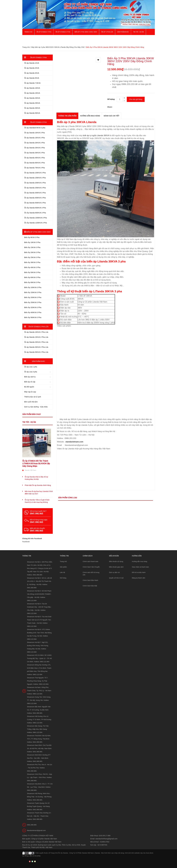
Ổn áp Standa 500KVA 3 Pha (35, 203)
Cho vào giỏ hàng (136, 99)
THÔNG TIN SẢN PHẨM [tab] (67, 116)
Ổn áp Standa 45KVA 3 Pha (35, 158)
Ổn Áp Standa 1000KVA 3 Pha (36, 218)
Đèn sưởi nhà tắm (31, 402)
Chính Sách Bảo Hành (90, 580)
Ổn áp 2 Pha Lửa (107, 32)
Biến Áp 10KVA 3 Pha (32, 242)
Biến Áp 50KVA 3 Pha (32, 272)
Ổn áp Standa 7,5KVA (32, 83)
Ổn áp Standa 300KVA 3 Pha (35, 193)
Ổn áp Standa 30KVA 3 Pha (35, 153)
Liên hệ (62, 572)
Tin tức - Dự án (29, 422)
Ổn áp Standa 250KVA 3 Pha (35, 188)
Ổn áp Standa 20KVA (32, 98)
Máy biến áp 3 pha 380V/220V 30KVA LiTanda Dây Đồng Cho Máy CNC (58, 47)
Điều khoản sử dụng (116, 561)
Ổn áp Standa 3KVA (32, 73)
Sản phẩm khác (123, 32)
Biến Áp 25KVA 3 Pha (32, 257)
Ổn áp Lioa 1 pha (31, 367)
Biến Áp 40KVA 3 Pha (32, 267)
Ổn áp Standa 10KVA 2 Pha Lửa (36, 332)
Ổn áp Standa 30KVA (32, 108)
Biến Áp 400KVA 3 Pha (33, 312)
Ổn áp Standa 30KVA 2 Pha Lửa (36, 347)
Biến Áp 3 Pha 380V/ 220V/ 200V (86, 32)
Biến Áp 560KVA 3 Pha (33, 317)
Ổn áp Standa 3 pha (63, 32)
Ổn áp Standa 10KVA (32, 88)
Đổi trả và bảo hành (139, 572)
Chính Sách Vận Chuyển (91, 567)
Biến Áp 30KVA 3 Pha (32, 262)
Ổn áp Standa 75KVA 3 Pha (35, 168)
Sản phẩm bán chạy (32, 414)
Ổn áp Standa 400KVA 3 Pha (35, 198)
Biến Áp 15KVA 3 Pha (32, 247)
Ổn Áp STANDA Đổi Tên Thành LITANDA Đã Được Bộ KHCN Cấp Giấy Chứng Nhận (36, 464)
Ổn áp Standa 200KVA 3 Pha (35, 183)
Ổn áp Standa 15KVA (32, 93)
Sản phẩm (63, 567)
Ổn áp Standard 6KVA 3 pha (35, 128)
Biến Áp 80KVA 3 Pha (32, 282)
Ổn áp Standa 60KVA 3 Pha (35, 163)
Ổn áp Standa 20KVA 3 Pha (35, 143)
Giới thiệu (28, 38)
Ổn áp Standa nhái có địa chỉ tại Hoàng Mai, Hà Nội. (36, 478)
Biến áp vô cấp (30, 382)
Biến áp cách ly (30, 377)
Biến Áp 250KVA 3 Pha (33, 302)
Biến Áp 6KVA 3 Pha (32, 237)
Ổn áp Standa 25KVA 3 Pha (35, 148)
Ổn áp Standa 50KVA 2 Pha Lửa (36, 352)
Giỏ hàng (63, 578)
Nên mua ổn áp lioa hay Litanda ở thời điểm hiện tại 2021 (39, 493)
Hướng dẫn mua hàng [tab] (90, 116)
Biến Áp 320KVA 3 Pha (33, 307)
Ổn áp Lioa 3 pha (31, 372)
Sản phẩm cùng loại (68, 498)
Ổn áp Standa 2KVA (32, 68)
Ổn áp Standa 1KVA (32, 63)
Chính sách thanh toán (91, 561)
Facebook (26, 542)
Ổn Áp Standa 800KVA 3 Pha (35, 213)
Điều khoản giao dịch (116, 567)
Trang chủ (28, 32)
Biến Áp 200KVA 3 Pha (33, 297)
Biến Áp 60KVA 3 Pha (32, 277)
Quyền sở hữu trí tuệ (116, 578)
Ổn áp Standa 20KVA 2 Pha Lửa (36, 342)
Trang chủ (63, 561)
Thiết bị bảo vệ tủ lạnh (33, 397)
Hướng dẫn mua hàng (139, 561)
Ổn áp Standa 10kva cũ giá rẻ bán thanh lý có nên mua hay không (37, 501)
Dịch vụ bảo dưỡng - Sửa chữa (36, 407)
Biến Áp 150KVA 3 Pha (33, 292)
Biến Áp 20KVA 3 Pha (32, 252)
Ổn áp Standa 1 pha (44, 32)
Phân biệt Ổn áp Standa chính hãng (38, 485)
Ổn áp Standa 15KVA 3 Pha (35, 138)
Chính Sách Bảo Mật (90, 586)
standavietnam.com (74, 442)
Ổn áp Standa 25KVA (32, 103)
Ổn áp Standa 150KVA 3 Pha (35, 178)
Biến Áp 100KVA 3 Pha (33, 287)
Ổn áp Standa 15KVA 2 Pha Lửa (36, 337)
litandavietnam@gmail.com (36, 830)
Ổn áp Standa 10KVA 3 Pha (35, 133)
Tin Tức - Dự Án (138, 32)
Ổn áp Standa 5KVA (32, 78)
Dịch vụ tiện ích (114, 572)
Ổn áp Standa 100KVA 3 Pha (35, 173)
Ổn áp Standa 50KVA (32, 113)
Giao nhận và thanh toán (140, 567)
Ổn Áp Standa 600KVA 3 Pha (35, 208)
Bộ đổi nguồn (29, 387)
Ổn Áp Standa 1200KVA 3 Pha (36, 223)
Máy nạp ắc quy (30, 392)
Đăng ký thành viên (139, 578)
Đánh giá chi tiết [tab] (111, 116)
